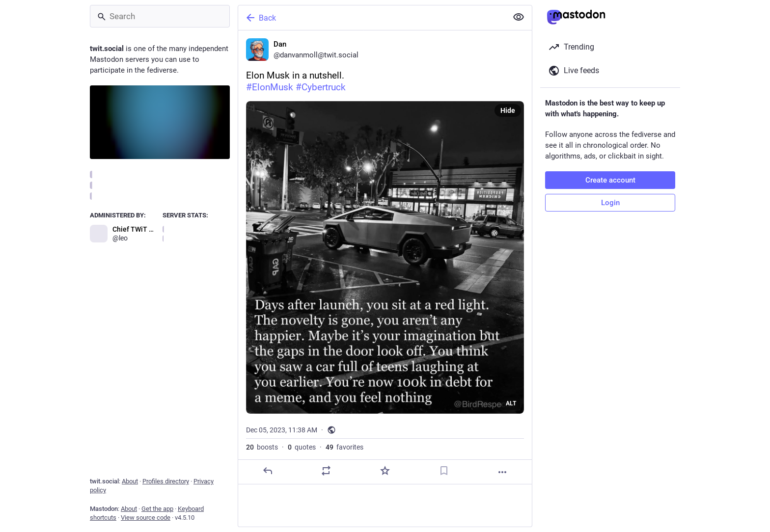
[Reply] (268, 471)
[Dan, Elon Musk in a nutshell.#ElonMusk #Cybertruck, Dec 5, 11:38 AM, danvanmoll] (385, 257)
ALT (511, 403)
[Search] (160, 16)
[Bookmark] (444, 471)
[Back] (372, 18)
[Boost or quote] (326, 471)
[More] (502, 472)
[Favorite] (385, 471)
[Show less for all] (519, 17)
